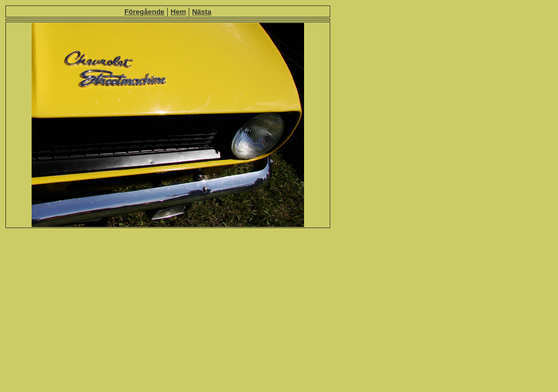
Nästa (201, 12)
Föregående (144, 12)
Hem (178, 12)
